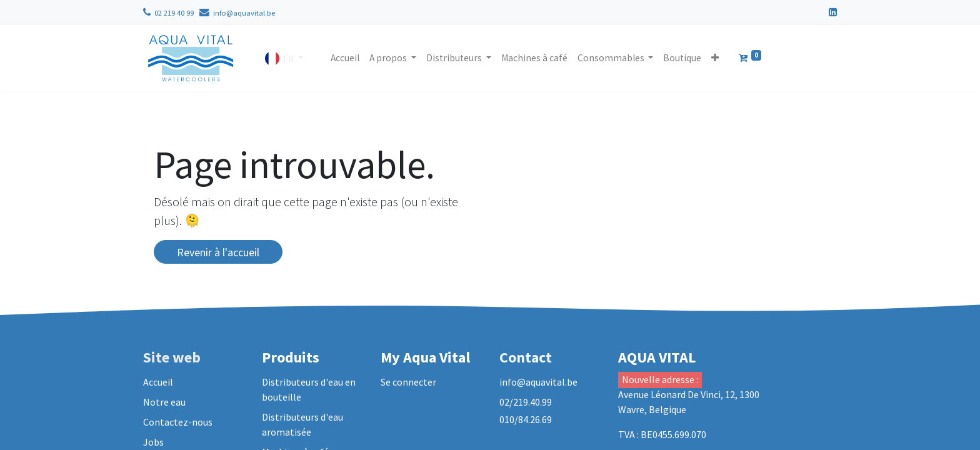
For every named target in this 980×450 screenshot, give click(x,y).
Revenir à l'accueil (218, 252)
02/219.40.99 (527, 402)
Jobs (153, 442)
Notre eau (164, 402)
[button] (715, 58)
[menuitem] (345, 58)
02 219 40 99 (174, 13)
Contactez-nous (178, 422)
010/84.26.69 (526, 419)
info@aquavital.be (244, 13)
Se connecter (408, 382)
